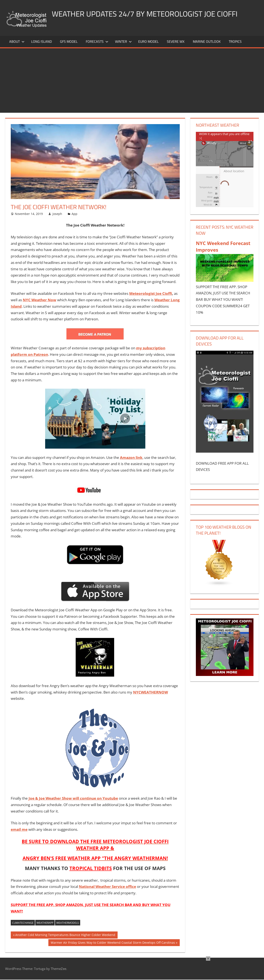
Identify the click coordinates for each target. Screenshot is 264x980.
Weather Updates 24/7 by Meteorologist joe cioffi (147, 14)
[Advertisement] (132, 81)
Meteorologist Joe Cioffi (151, 293)
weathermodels (68, 923)
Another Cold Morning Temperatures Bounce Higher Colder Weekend (65, 935)
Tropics (235, 41)
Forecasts (97, 41)
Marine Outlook (207, 41)
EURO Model (148, 41)
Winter (123, 41)
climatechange (23, 923)
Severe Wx (176, 41)
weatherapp (45, 923)
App (74, 214)
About (17, 41)
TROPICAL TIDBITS (91, 868)
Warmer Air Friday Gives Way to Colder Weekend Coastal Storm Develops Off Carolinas (113, 943)
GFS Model (69, 41)
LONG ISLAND (41, 41)
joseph (57, 214)
